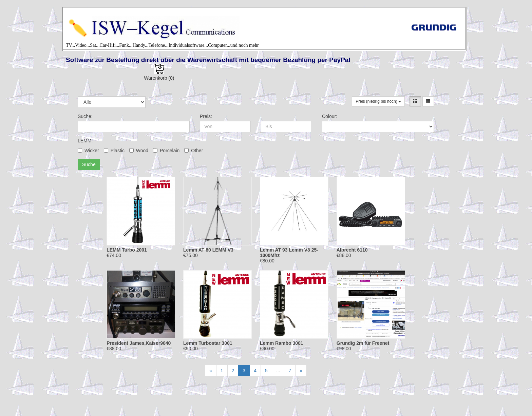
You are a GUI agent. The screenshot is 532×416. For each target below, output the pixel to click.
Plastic (114, 151)
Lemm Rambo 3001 (282, 343)
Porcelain (166, 151)
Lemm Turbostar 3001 (208, 343)
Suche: (85, 116)
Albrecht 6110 (352, 250)
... (278, 371)
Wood (139, 151)
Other (194, 151)
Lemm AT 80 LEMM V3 (208, 250)
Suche (89, 164)
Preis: (206, 116)
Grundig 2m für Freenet (363, 343)
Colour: (330, 116)
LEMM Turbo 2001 (127, 250)
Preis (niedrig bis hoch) (378, 101)
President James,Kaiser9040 (139, 343)
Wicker (88, 151)
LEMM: (85, 141)
